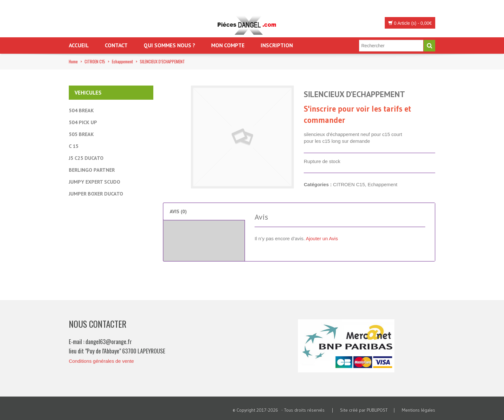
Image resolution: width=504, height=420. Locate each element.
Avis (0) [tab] (178, 211)
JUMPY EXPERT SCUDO (94, 182)
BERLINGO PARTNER (92, 170)
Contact (116, 45)
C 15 (74, 146)
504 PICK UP (83, 122)
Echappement (122, 61)
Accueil (79, 45)
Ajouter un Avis (322, 238)
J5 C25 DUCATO (86, 158)
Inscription (277, 45)
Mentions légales (419, 410)
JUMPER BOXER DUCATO (96, 194)
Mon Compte (228, 45)
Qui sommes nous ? (169, 45)
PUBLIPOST (377, 410)
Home (73, 61)
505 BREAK (81, 134)
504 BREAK (81, 110)
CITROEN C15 (95, 61)
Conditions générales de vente (101, 361)
